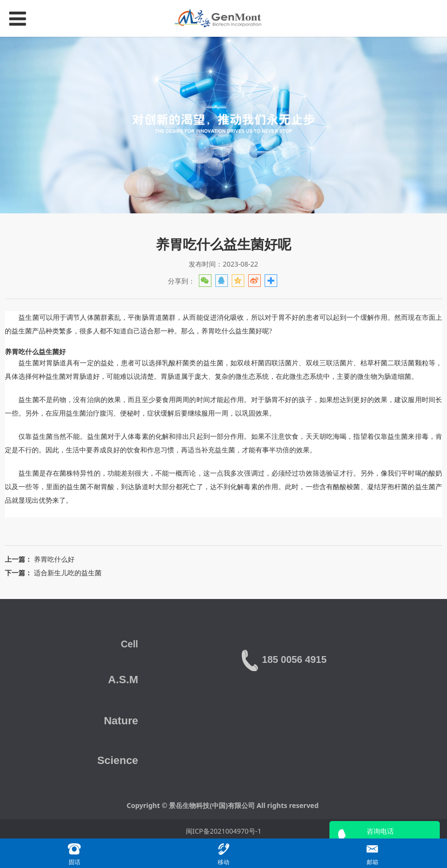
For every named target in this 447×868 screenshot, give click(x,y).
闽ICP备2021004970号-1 (224, 831)
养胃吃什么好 (54, 559)
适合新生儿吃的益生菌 (68, 573)
